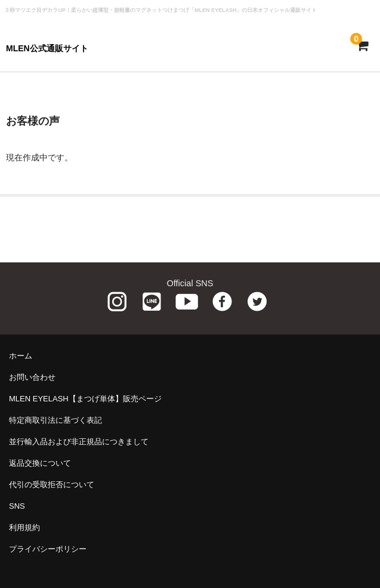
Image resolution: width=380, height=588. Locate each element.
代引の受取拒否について (52, 485)
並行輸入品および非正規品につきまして (79, 442)
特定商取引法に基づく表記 (55, 420)
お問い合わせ (32, 377)
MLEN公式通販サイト (47, 48)
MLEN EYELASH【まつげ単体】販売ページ (85, 399)
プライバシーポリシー (48, 549)
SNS (17, 506)
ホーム (21, 356)
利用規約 (24, 527)
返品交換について (40, 463)
